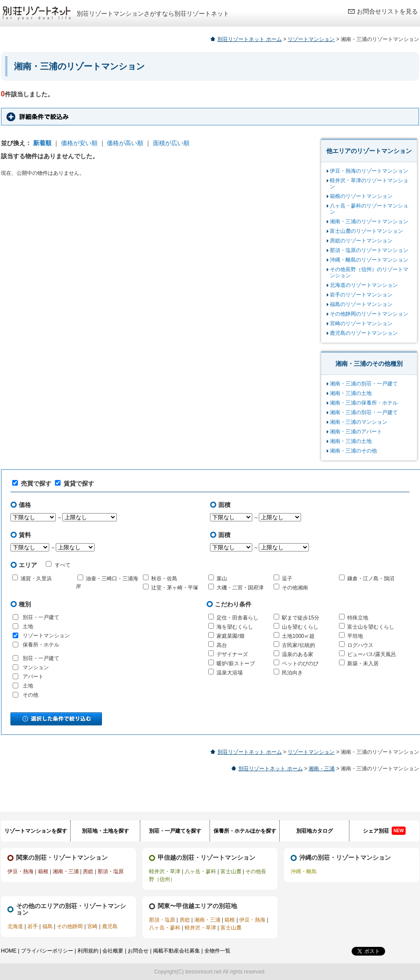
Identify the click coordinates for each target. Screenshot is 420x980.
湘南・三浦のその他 (353, 451)
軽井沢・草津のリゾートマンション (369, 184)
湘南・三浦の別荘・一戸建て (364, 384)
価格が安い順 (79, 143)
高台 (222, 645)
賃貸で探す (75, 483)
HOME (9, 951)
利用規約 (88, 951)
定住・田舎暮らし (237, 618)
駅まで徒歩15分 (300, 618)
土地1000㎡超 (298, 636)
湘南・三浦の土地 (351, 393)
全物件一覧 (217, 951)
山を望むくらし (300, 627)
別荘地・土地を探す (105, 831)
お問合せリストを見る (387, 11)
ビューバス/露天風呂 (371, 654)
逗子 (287, 578)
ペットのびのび (300, 664)
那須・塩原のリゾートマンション (369, 250)
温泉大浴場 (230, 673)
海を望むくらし (235, 627)
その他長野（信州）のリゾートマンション (369, 272)
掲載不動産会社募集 (176, 951)
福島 (47, 926)
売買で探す (32, 483)
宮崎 (92, 926)
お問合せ (138, 951)
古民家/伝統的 (298, 645)
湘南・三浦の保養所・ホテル (364, 403)
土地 (28, 626)
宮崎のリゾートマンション (361, 323)
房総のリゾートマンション (361, 241)
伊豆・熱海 (20, 871)
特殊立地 (358, 618)
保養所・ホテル (41, 645)
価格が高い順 (125, 143)
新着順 (42, 143)
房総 (88, 871)
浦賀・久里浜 (36, 578)
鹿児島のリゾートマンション (364, 333)
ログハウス (360, 645)
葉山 (222, 578)
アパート (33, 677)
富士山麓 (231, 871)
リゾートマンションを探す (36, 831)
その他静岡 (70, 926)
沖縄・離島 (304, 871)
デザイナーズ (232, 654)
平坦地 (355, 636)
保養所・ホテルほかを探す (245, 831)
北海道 (15, 926)
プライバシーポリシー (47, 951)
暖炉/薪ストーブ (235, 664)
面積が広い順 (171, 143)
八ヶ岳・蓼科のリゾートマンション (369, 209)
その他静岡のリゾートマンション (369, 314)
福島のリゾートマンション (361, 304)
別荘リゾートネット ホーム (249, 39)
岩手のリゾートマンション (361, 295)
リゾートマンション (311, 39)
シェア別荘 (384, 831)
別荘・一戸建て (41, 617)
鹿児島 (110, 926)
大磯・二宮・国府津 (240, 588)
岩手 (33, 926)
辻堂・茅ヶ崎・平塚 (175, 588)
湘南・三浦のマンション (359, 422)
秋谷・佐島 (164, 578)
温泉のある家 (298, 654)
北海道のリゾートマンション (364, 285)
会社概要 (113, 951)
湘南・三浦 (322, 769)
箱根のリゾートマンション (361, 196)
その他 (30, 695)
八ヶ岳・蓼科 (200, 871)
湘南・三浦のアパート (356, 432)
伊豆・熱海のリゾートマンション (369, 171)
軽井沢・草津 (165, 871)
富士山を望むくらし (371, 627)
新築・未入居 (363, 664)
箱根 (43, 871)
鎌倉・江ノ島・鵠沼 (371, 578)
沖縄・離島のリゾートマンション (369, 260)
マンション (36, 667)
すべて (58, 565)
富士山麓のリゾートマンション (366, 231)
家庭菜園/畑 (230, 636)
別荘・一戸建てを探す (175, 831)
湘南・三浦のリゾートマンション (369, 221)
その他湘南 (295, 588)
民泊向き (292, 673)
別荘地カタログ (315, 831)
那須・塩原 (111, 871)
